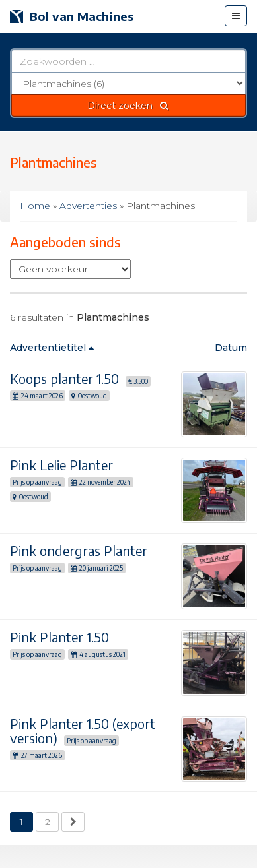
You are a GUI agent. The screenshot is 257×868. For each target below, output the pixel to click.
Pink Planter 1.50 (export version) (83, 730)
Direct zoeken (128, 106)
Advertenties (88, 206)
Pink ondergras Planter (79, 550)
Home (35, 206)
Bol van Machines (72, 16)
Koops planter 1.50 (64, 378)
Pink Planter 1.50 (59, 637)
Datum (231, 348)
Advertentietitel (52, 348)
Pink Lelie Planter (61, 465)
